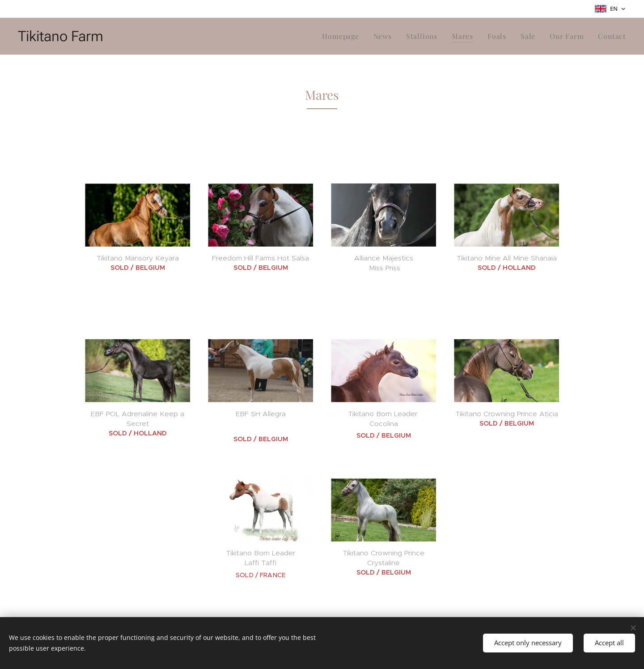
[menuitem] (351, 36)
